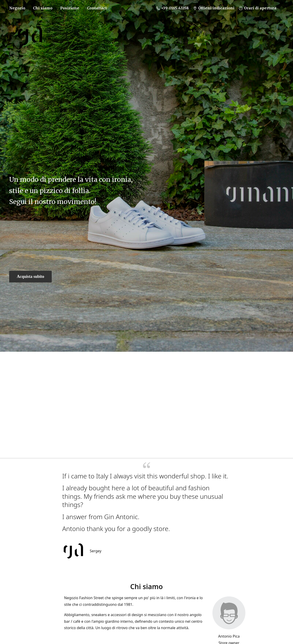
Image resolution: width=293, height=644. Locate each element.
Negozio (17, 8)
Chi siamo (43, 8)
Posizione (70, 8)
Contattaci (97, 8)
